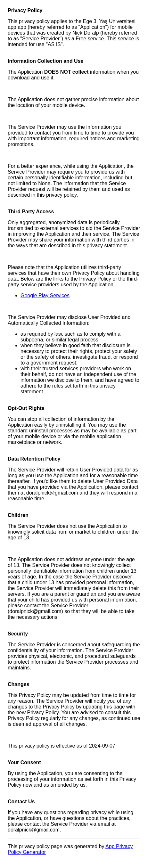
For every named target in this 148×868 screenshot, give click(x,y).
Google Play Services (45, 295)
